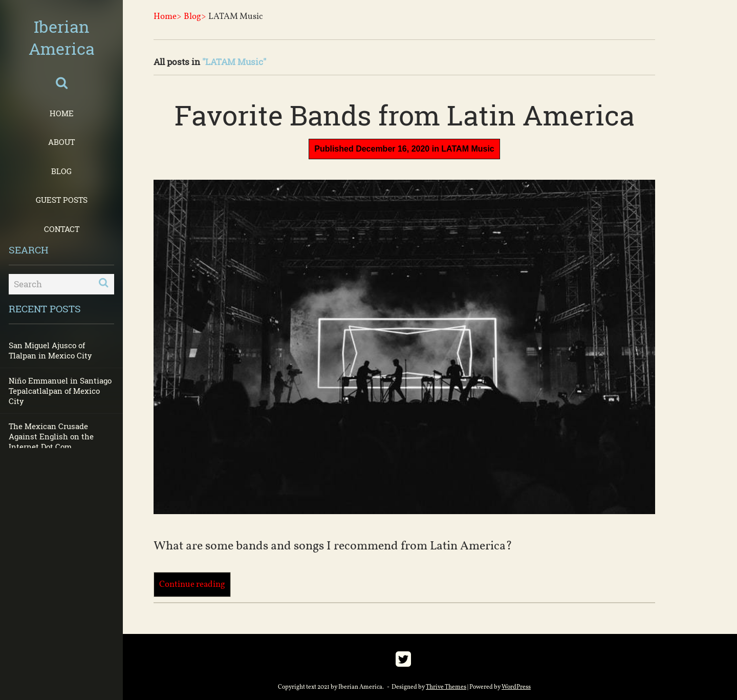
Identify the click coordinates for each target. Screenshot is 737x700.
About (61, 142)
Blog (61, 171)
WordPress (516, 687)
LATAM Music (468, 149)
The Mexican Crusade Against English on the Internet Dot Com (51, 436)
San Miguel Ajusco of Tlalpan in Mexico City (50, 350)
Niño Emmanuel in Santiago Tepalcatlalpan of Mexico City (60, 391)
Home (62, 113)
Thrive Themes (446, 687)
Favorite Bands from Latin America (405, 115)
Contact (62, 229)
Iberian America (62, 37)
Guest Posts (62, 200)
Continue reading (192, 585)
